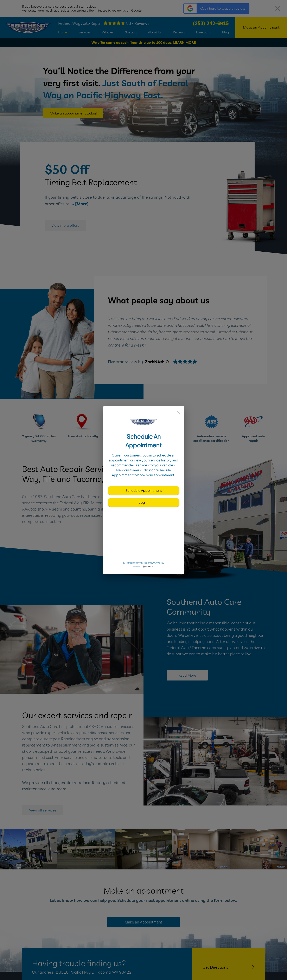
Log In (144, 502)
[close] (178, 412)
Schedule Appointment (144, 491)
